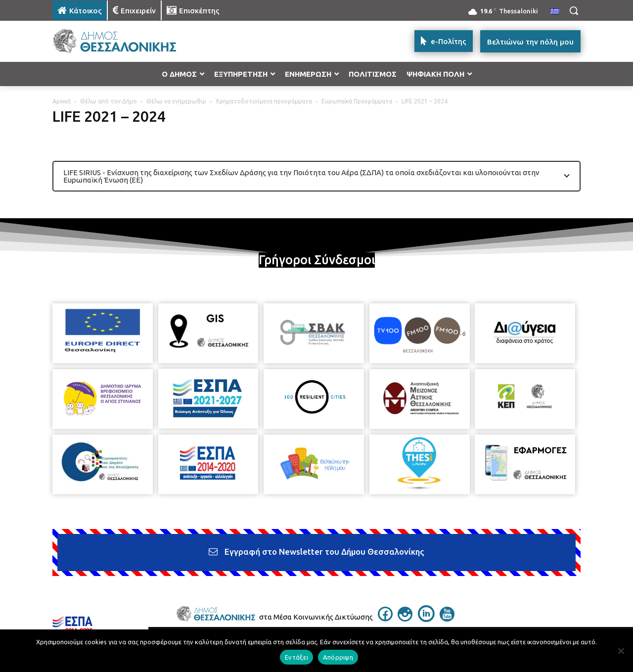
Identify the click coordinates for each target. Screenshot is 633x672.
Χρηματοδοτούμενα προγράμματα (264, 101)
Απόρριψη (338, 657)
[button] (574, 10)
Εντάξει (296, 657)
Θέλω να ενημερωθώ (176, 101)
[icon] (385, 619)
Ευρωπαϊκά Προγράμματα (357, 101)
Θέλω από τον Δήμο (109, 101)
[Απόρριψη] (621, 651)
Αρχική (62, 101)
